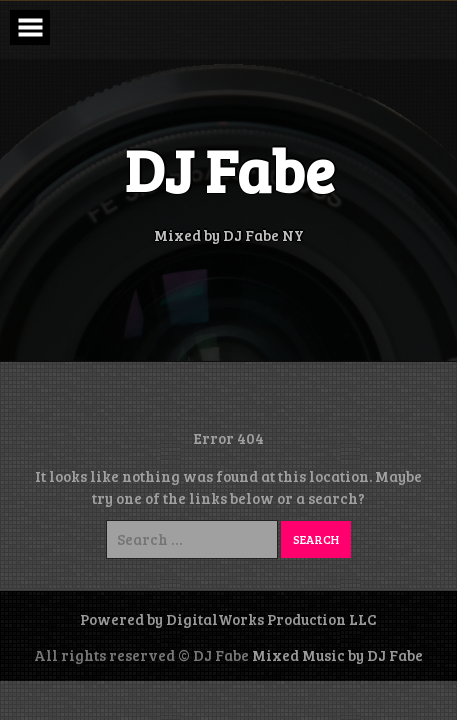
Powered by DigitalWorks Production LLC (228, 619)
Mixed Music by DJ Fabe (337, 655)
